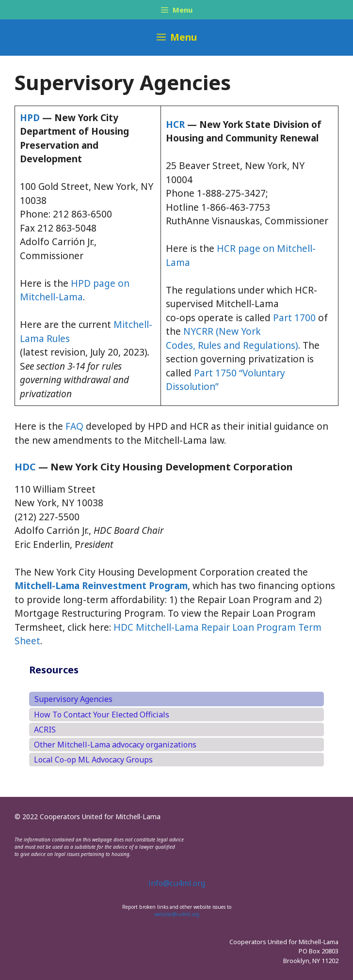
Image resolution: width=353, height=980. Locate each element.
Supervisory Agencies (73, 699)
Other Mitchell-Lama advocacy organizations (115, 745)
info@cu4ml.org (177, 883)
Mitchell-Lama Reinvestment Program (101, 586)
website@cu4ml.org (177, 914)
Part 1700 (294, 318)
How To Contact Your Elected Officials (102, 715)
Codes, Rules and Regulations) (232, 345)
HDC (25, 467)
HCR (175, 124)
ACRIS (45, 730)
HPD (30, 118)
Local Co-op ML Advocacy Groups (93, 760)
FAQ (74, 426)
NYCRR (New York (222, 331)
